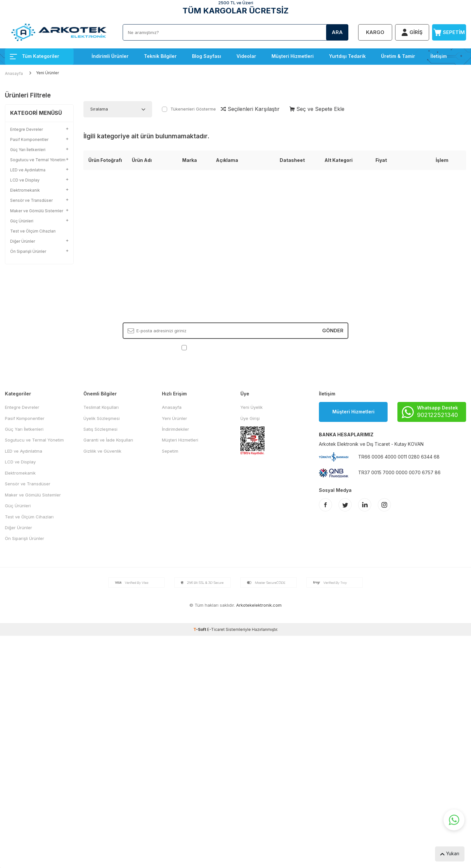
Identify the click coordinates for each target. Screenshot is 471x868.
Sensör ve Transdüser (28, 484)
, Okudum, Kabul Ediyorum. (236, 347)
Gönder (333, 330)
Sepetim (170, 451)
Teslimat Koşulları (101, 407)
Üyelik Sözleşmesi (102, 418)
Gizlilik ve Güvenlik (102, 451)
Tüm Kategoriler (35, 56)
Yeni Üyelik (252, 407)
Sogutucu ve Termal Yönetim (34, 440)
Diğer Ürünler (18, 528)
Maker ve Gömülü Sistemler (33, 495)
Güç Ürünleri (18, 506)
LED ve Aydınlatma (24, 451)
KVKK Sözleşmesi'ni (211, 347)
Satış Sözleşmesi (100, 429)
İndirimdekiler (175, 429)
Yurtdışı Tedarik (347, 56)
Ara (337, 32)
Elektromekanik (20, 473)
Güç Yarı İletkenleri (24, 429)
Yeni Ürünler (174, 418)
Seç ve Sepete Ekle (317, 109)
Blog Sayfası (207, 56)
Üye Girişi (250, 418)
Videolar (246, 56)
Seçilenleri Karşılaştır (250, 109)
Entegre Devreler (22, 407)
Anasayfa (14, 73)
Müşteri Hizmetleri (293, 56)
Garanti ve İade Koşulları (108, 440)
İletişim (439, 56)
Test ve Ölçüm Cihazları (33, 231)
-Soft (200, 629)
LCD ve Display (20, 462)
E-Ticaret (216, 629)
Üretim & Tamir (398, 56)
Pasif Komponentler (25, 418)
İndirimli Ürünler (110, 56)
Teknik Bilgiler (160, 56)
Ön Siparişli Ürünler (25, 538)
